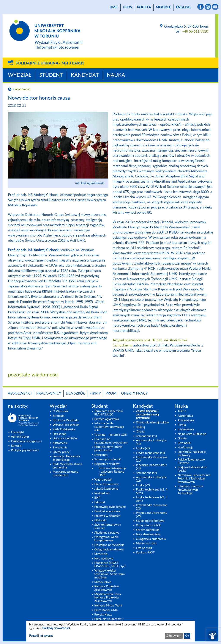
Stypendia (101, 554)
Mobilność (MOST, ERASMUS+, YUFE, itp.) (110, 565)
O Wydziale (60, 411)
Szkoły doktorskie (148, 530)
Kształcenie (60, 443)
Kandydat (85, 75)
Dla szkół (75, 393)
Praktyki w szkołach (107, 516)
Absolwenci (20, 393)
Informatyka (186, 429)
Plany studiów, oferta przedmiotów (108, 449)
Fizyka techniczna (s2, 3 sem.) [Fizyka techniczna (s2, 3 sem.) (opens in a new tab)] (152, 499)
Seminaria (184, 443)
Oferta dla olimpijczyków (152, 423)
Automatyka (186, 420)
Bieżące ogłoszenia (107, 419)
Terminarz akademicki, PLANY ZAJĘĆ (109, 413)
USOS (127, 7)
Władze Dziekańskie (66, 425)
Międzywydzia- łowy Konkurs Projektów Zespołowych (108, 598)
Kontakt (16, 446)
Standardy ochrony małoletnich (65, 474)
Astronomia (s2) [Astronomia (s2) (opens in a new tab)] (146, 473)
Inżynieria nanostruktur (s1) (151, 467)
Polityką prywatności (56, 628)
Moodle (163, 7)
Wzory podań (103, 480)
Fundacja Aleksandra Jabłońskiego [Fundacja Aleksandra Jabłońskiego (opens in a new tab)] (66, 458)
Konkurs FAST (145, 553)
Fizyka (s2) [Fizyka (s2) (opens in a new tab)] (143, 485)
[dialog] (110, 631)
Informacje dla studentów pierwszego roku (109, 427)
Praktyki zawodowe (107, 511)
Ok (187, 636)
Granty (182, 439)
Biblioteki (100, 520)
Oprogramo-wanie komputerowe (106, 539)
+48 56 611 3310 (195, 31)
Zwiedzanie (60, 448)
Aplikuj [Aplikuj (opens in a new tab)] (140, 427)
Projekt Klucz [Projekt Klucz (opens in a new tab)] (103, 615)
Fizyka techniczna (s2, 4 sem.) (152, 491)
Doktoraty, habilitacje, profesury (192, 454)
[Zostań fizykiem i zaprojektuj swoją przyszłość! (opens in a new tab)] (153, 415)
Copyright (17, 432)
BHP (97, 498)
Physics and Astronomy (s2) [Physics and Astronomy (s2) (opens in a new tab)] (152, 515)
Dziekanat (59, 434)
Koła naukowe (104, 559)
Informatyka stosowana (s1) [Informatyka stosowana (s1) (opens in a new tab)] (152, 459)
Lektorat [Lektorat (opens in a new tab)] (100, 502)
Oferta (140, 432)
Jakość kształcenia (106, 489)
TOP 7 (182, 411)
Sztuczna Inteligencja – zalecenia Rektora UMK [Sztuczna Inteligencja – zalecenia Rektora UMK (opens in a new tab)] (112, 472)
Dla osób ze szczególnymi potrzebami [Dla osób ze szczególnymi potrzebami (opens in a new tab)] (111, 441)
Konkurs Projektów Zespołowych (107, 588)
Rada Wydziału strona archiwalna (67, 466)
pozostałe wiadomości (33, 375)
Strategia (58, 416)
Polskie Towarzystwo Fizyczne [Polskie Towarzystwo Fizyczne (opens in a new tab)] (191, 461)
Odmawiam (174, 636)
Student (51, 75)
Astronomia (185, 416)
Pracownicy (49, 393)
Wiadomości (23, 89)
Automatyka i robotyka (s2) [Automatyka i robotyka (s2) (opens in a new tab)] (151, 479)
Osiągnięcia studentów (109, 550)
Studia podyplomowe (150, 521)
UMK (114, 7)
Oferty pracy (134, 393)
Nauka (116, 75)
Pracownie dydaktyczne (110, 507)
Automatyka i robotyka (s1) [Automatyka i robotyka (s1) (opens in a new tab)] (151, 442)
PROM (111, 393)
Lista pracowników (65, 439)
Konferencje (185, 448)
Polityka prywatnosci (25, 450)
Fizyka (182, 425)
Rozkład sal (102, 493)
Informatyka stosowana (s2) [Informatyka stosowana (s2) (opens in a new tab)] (152, 507)
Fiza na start (144, 548)
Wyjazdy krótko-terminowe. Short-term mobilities (110, 574)
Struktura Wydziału (66, 420)
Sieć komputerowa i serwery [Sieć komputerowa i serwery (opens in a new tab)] (107, 526)
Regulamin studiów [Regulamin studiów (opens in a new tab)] (107, 464)
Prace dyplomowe (106, 484)
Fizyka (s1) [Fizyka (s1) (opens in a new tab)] (143, 448)
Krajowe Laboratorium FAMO (192, 469)
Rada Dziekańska (64, 429)
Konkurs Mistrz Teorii (108, 606)
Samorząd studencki (108, 459)
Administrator (20, 437)
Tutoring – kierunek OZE (110, 435)
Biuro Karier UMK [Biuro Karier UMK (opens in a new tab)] (106, 610)
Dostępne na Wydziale (109, 545)
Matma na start (146, 544)
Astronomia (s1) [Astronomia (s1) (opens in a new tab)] (146, 436)
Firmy (95, 393)
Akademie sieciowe (107, 533)
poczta (144, 7)
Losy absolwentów (148, 534)
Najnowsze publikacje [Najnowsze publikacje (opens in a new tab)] (192, 434)
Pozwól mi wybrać (41, 636)
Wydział (20, 75)
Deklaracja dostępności (26, 441)
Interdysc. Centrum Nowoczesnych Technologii (190, 490)
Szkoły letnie (103, 582)
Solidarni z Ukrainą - (50, 63)
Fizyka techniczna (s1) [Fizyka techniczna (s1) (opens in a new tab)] (150, 453)
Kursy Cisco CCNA (148, 525)
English (183, 7)
